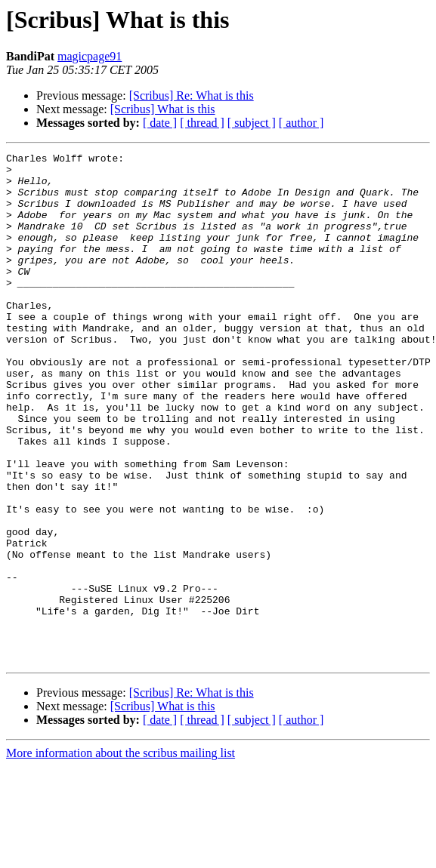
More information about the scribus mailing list (121, 855)
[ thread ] (202, 123)
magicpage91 (90, 56)
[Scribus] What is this (163, 109)
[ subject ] (252, 123)
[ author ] (301, 123)
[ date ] (160, 123)
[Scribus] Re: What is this (192, 95)
